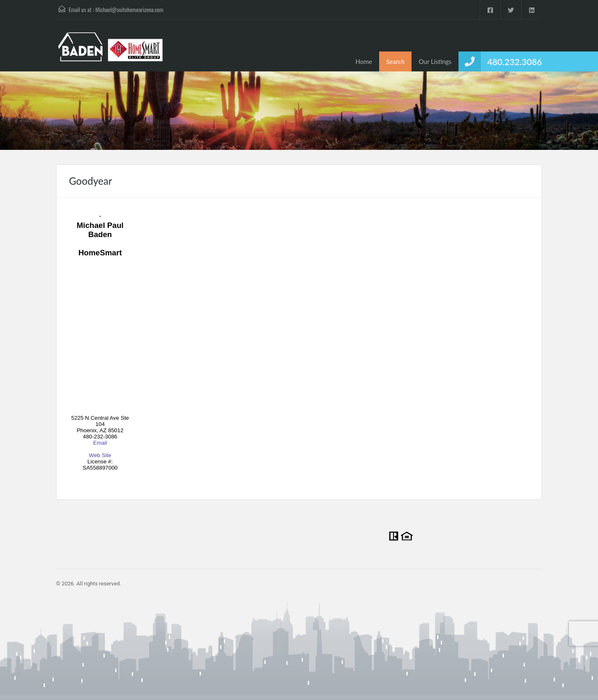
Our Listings (435, 61)
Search (395, 61)
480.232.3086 (515, 62)
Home (364, 61)
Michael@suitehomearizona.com (130, 9)
